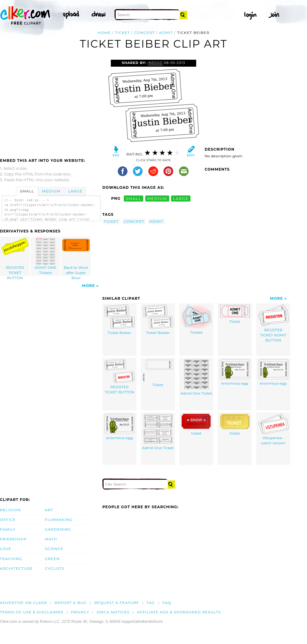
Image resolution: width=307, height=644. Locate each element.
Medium (51, 191)
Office (8, 520)
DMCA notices (113, 612)
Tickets (196, 320)
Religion (10, 510)
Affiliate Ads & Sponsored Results (179, 612)
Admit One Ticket (196, 377)
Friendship (13, 539)
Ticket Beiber (120, 320)
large (181, 198)
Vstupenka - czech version (273, 429)
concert (145, 33)
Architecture (16, 568)
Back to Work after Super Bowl (76, 257)
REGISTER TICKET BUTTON (15, 257)
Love (6, 549)
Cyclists (55, 568)
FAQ (167, 603)
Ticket (235, 314)
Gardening (58, 529)
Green (52, 559)
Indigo (155, 63)
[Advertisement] (51, 105)
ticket (122, 33)
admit (166, 33)
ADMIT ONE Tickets (46, 256)
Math (51, 539)
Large (75, 191)
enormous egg (235, 372)
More (89, 286)
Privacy (80, 612)
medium (157, 198)
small (134, 198)
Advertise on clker (23, 603)
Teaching (11, 559)
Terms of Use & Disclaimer (32, 612)
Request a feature (117, 603)
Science (54, 549)
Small (27, 191)
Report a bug (71, 603)
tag (151, 603)
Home (104, 33)
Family (8, 529)
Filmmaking (59, 520)
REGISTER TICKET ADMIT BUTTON (273, 323)
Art (49, 510)
